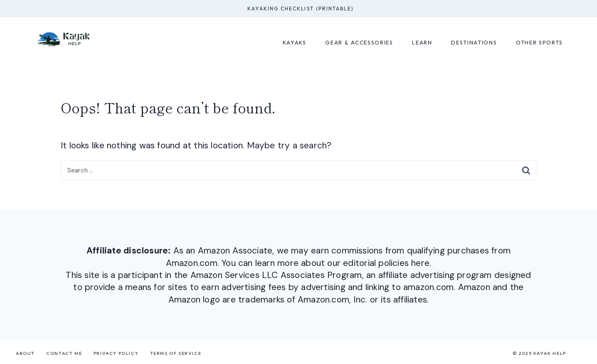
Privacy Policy (116, 353)
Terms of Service (176, 353)
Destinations (474, 42)
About (25, 353)
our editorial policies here (378, 263)
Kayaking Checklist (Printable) (300, 9)
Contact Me (64, 353)
